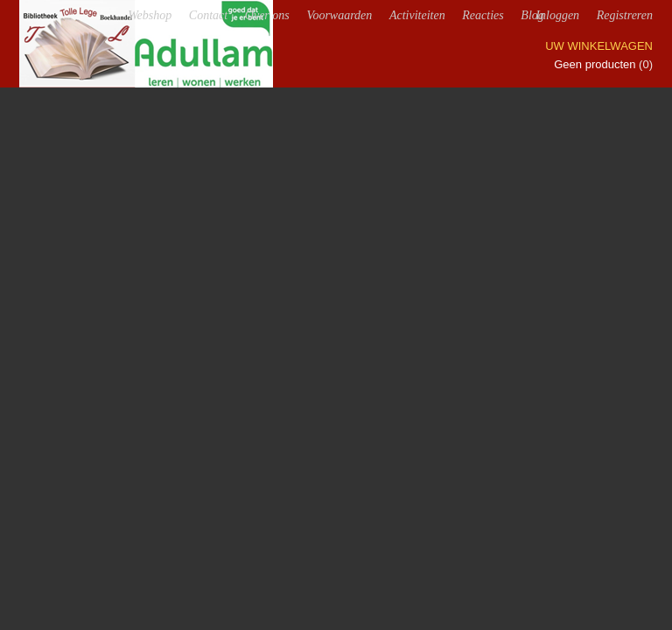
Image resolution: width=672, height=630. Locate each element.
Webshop (150, 15)
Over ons (267, 15)
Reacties (483, 15)
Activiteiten (417, 15)
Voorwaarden (339, 15)
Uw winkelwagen (599, 46)
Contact (208, 15)
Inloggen (557, 15)
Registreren (625, 15)
